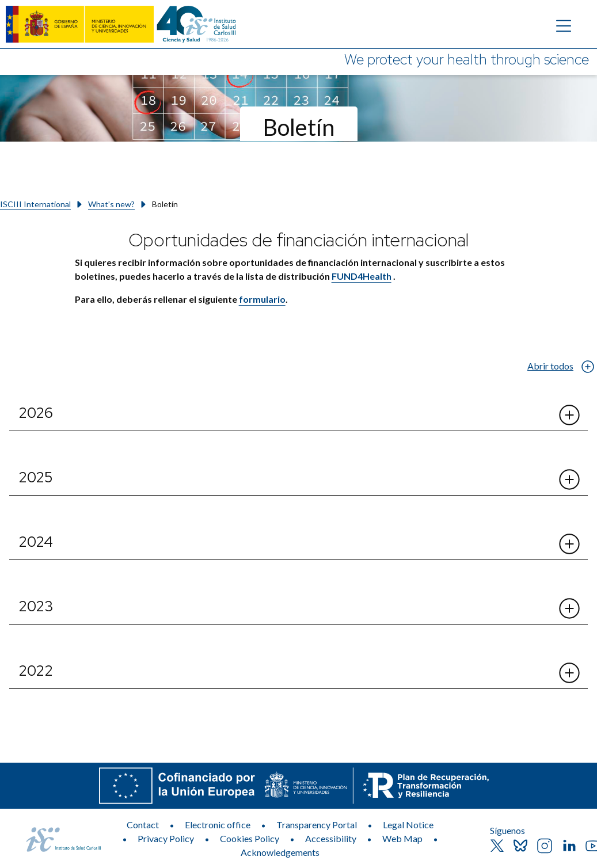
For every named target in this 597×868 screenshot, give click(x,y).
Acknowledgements (280, 852)
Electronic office (218, 825)
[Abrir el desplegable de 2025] (569, 479)
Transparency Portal (317, 825)
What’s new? (111, 204)
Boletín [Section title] (299, 127)
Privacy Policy (166, 838)
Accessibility (331, 838)
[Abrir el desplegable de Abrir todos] (588, 366)
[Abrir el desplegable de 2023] (569, 608)
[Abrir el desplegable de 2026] (569, 415)
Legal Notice (408, 825)
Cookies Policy (250, 838)
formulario (262, 299)
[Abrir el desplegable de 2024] (569, 544)
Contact (143, 825)
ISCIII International (35, 204)
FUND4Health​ (362, 276)
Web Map (402, 838)
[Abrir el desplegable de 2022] (569, 673)
